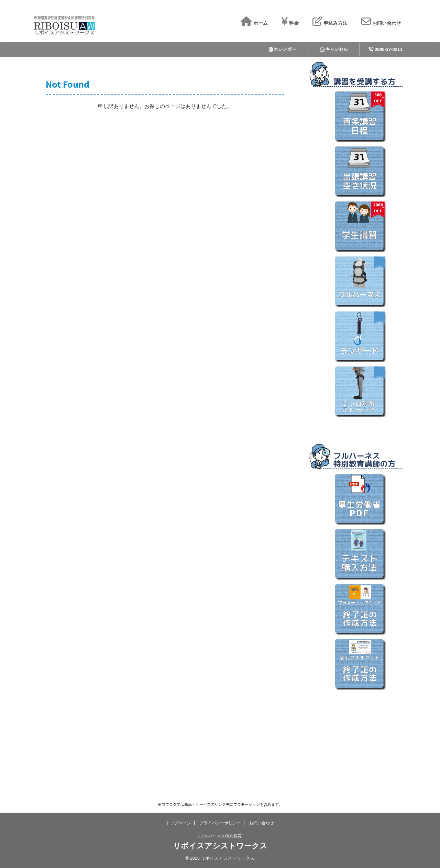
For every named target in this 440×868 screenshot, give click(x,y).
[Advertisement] (360, 736)
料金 (290, 23)
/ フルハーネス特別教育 (220, 836)
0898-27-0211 (386, 49)
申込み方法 (330, 23)
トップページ (178, 823)
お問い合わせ (381, 23)
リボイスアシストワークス (220, 846)
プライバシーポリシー (220, 823)
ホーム (254, 23)
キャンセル (334, 49)
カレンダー (283, 49)
